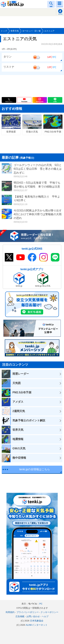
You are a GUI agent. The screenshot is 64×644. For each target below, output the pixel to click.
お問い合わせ (33, 616)
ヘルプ (45, 616)
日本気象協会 (37, 621)
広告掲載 (20, 616)
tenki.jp (13, 4)
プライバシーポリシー (28, 612)
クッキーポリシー (49, 612)
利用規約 (10, 612)
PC (41, 604)
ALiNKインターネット (37, 625)
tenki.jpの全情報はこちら (35, 469)
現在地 (60, 14)
